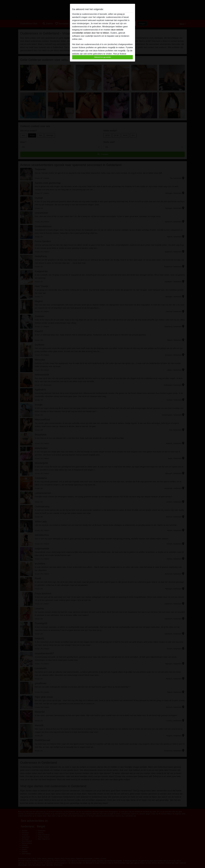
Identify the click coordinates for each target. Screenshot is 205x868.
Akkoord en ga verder (102, 57)
